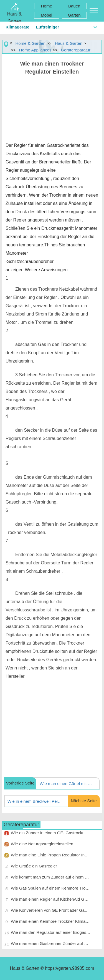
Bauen (74, 6)
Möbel (46, 15)
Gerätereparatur (76, 50)
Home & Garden (31, 43)
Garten (74, 15)
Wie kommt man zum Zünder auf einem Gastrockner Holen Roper (51, 877)
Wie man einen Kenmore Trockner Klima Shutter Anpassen (51, 921)
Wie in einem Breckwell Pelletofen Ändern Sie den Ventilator (35, 801)
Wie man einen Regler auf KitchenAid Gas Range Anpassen (51, 899)
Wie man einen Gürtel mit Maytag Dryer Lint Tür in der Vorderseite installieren (67, 784)
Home (47, 6)
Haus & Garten (69, 43)
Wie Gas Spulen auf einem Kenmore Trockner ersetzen (51, 888)
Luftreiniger (48, 27)
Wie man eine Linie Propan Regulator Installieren (51, 855)
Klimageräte (17, 27)
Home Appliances (35, 50)
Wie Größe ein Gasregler (34, 866)
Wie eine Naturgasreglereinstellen (42, 844)
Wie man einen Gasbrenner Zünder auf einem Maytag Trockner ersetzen (51, 943)
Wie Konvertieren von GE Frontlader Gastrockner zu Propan (51, 910)
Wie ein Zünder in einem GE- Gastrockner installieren (51, 833)
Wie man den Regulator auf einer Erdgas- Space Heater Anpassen (51, 932)
